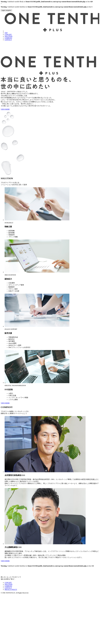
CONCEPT (8, 35)
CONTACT (8, 40)
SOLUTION (8, 36)
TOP (6, 33)
